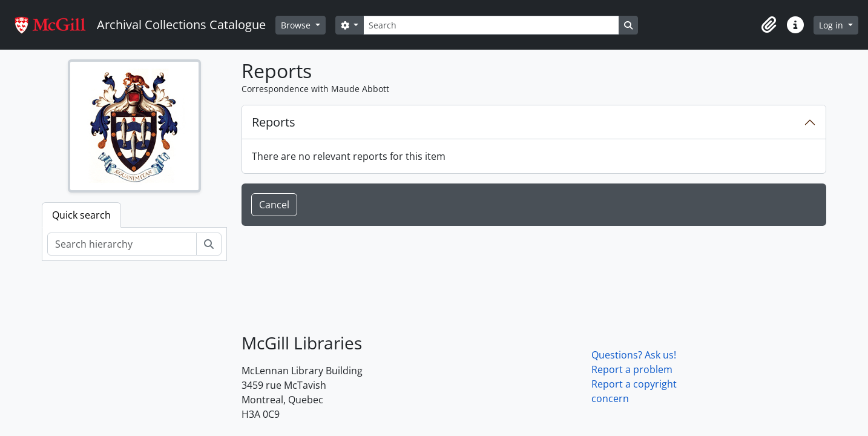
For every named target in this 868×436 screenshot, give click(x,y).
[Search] (491, 25)
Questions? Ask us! (634, 355)
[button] (769, 25)
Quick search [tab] (81, 215)
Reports (274, 122)
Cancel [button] (274, 205)
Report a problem (632, 369)
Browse (297, 25)
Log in (832, 25)
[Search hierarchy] (122, 244)
